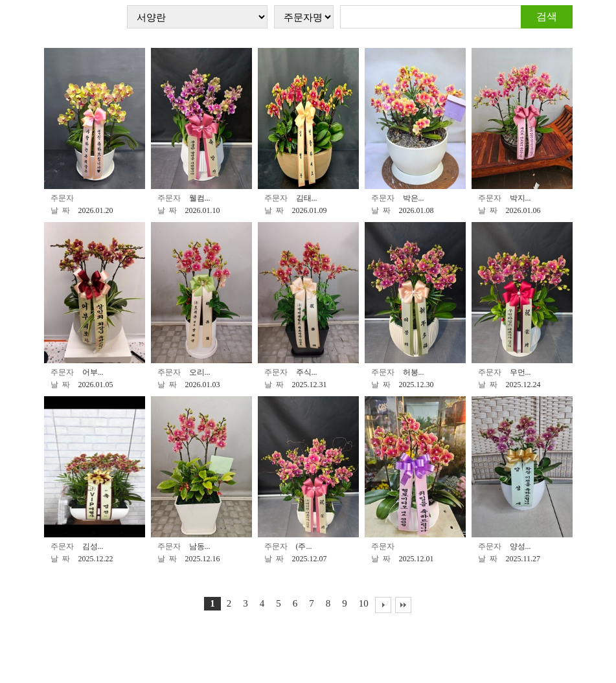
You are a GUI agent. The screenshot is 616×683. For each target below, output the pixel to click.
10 (364, 603)
